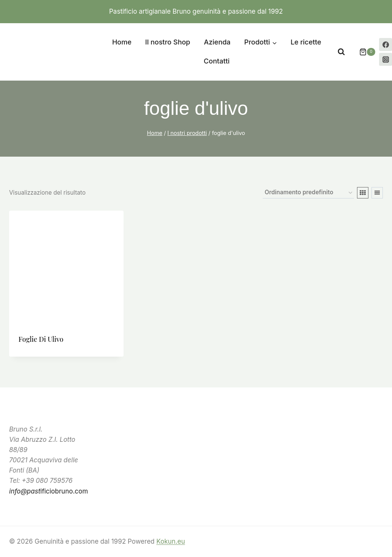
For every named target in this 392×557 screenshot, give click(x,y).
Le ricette (306, 42)
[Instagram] (386, 59)
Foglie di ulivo (41, 339)
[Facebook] (386, 44)
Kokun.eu (171, 541)
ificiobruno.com (48, 491)
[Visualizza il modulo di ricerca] (341, 52)
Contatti (217, 61)
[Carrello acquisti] (363, 52)
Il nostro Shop (168, 42)
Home (122, 42)
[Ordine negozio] (308, 193)
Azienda (217, 42)
